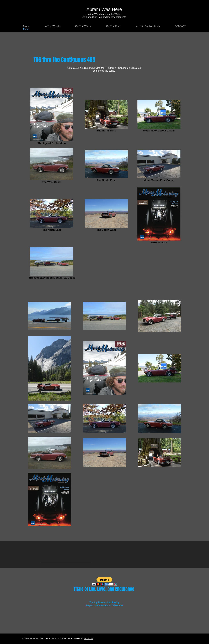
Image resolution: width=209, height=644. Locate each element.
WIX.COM (89, 638)
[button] (52, 26)
